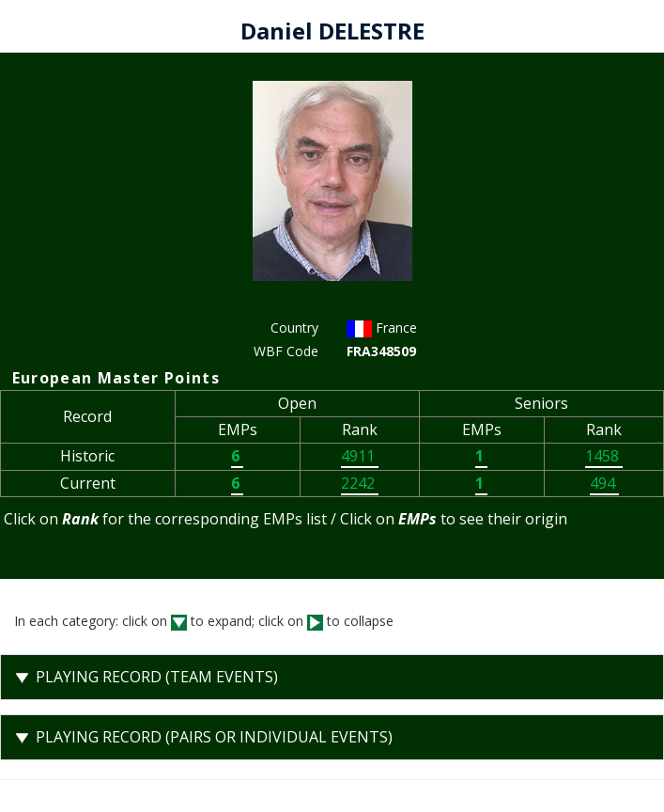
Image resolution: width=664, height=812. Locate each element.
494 (604, 483)
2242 (360, 483)
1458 (604, 456)
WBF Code (286, 351)
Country (294, 328)
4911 (360, 456)
